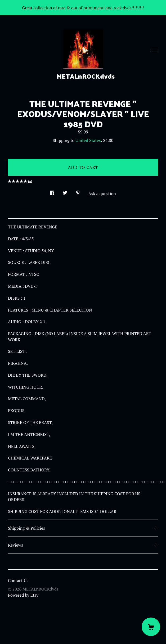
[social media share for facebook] (52, 192)
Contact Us (18, 580)
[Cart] (151, 627)
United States (88, 140)
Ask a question (102, 193)
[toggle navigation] (155, 50)
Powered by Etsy (23, 595)
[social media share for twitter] (65, 192)
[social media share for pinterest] (78, 192)
